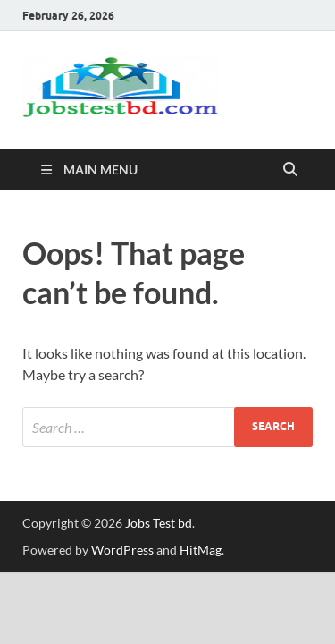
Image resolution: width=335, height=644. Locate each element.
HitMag (201, 550)
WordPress (122, 550)
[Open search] (290, 170)
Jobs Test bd (159, 523)
